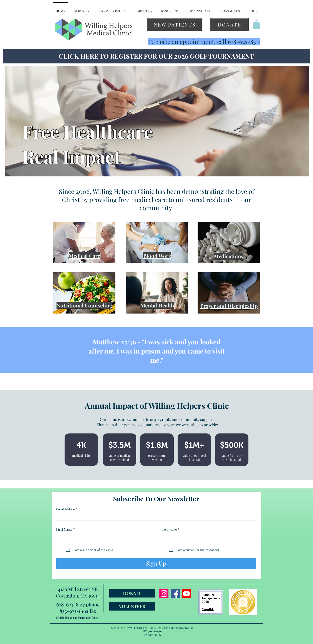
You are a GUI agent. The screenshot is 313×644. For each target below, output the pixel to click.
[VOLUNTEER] (132, 606)
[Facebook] (175, 594)
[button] (82, 9)
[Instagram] (164, 594)
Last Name (169, 529)
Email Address (66, 509)
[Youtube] (186, 594)
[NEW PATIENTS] (175, 25)
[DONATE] (230, 25)
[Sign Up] (156, 563)
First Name (64, 529)
